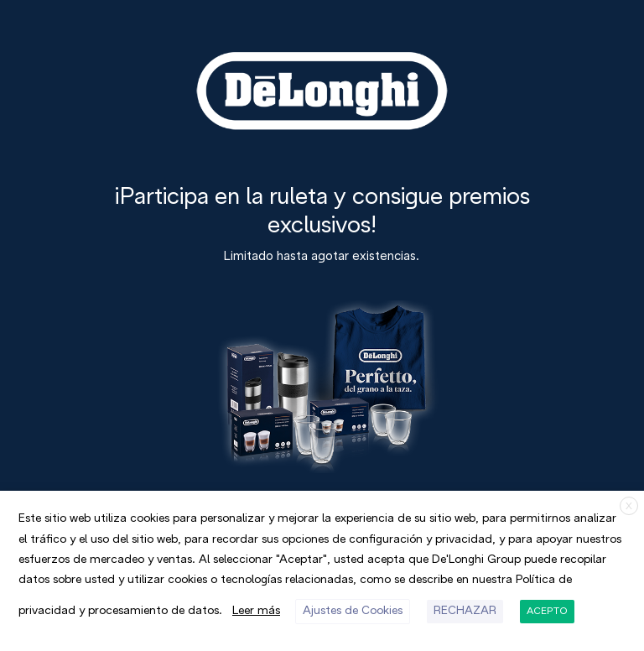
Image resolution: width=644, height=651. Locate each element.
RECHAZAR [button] (465, 611)
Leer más (256, 611)
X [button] (629, 506)
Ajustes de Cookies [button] (353, 611)
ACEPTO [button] (547, 611)
